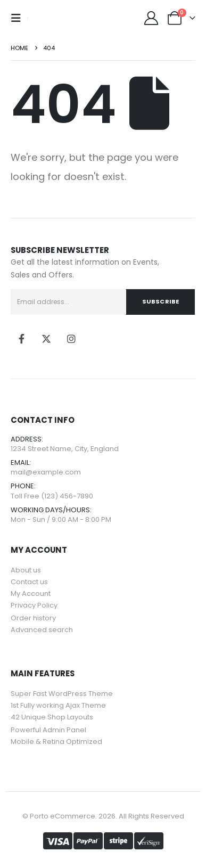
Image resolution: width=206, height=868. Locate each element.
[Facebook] (21, 339)
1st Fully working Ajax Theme (58, 705)
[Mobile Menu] (19, 18)
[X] (46, 339)
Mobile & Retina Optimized (56, 742)
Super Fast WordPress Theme (62, 694)
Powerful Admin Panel (48, 730)
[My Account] (151, 18)
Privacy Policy (34, 605)
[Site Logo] (28, 18)
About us (26, 570)
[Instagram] (71, 339)
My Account (31, 593)
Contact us (29, 582)
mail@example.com (46, 472)
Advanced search (42, 630)
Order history (33, 618)
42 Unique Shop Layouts (52, 717)
